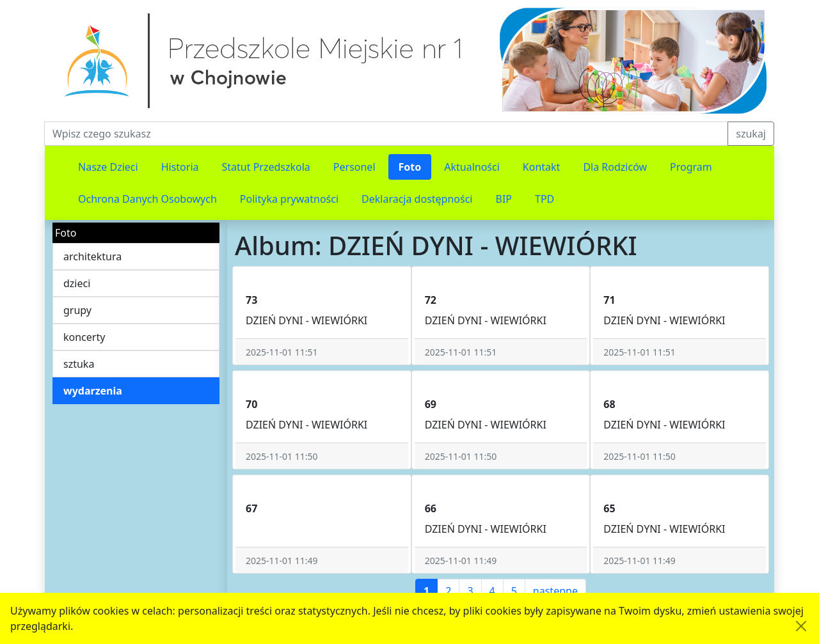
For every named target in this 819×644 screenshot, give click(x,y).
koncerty (84, 337)
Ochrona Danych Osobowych (147, 199)
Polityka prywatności (289, 199)
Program (691, 167)
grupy (77, 310)
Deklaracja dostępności (417, 199)
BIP (504, 199)
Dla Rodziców (615, 167)
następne (555, 591)
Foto (410, 167)
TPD (545, 199)
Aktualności (472, 167)
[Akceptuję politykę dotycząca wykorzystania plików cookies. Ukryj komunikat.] (801, 626)
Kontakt (542, 167)
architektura (92, 256)
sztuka (79, 364)
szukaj (751, 134)
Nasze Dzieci (108, 167)
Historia (180, 167)
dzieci (77, 283)
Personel (354, 167)
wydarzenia (93, 391)
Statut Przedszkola (266, 167)
